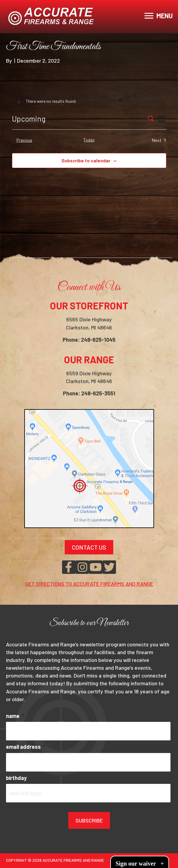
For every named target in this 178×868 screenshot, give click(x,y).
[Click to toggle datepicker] (31, 119)
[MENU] (159, 16)
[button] (69, 567)
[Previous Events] (22, 140)
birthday (16, 778)
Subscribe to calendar (86, 160)
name (15, 716)
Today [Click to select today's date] (89, 140)
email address (26, 747)
